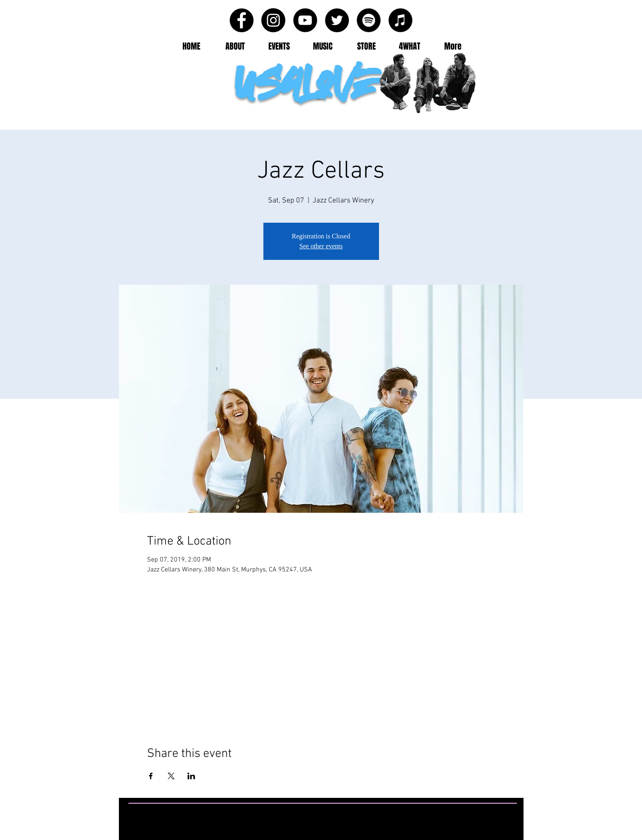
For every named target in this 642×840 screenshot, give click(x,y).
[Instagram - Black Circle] (273, 20)
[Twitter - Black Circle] (337, 20)
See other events (321, 246)
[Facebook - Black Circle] (242, 20)
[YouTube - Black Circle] (305, 20)
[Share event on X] (171, 776)
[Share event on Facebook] (151, 776)
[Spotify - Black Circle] (369, 20)
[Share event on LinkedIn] (191, 776)
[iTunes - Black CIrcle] (400, 20)
